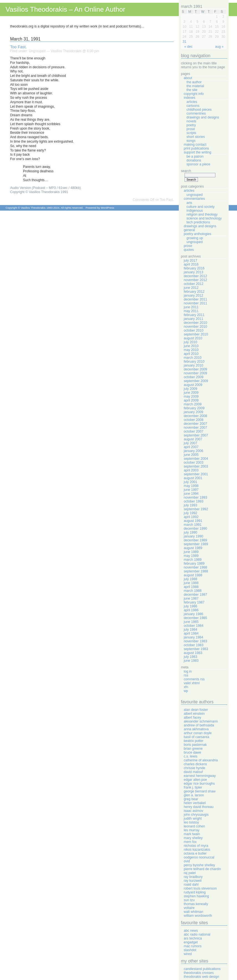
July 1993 (191, 505)
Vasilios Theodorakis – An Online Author (65, 9)
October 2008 (194, 420)
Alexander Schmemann (201, 721)
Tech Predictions (198, 222)
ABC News (191, 931)
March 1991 (193, 525)
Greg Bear (191, 799)
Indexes (190, 98)
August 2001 (193, 478)
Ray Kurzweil (193, 881)
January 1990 (193, 536)
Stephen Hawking (196, 896)
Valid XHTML (192, 683)
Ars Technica (193, 938)
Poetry (191, 125)
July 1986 (191, 606)
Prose (191, 129)
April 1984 (191, 633)
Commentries (196, 113)
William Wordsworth (198, 916)
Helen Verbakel (195, 803)
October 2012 (194, 284)
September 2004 (196, 459)
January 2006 (193, 451)
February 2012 (194, 292)
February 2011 (194, 315)
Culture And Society (201, 207)
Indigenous (195, 211)
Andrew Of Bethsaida (199, 725)
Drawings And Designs (203, 117)
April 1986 (191, 610)
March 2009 (193, 404)
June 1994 (191, 494)
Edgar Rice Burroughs (199, 784)
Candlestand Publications (202, 969)
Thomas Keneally (196, 904)
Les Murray (192, 830)
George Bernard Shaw (200, 791)
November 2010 (195, 327)
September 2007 (196, 435)
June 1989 (191, 552)
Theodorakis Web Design (202, 977)
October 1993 (194, 501)
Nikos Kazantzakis (197, 850)
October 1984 (194, 626)
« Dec (188, 47)
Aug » (219, 47)
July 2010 (191, 342)
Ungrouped (37, 51)
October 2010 (194, 330)
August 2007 (193, 439)
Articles (192, 102)
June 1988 (191, 583)
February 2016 (194, 268)
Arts (189, 203)
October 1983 (194, 645)
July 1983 (191, 657)
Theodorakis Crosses (199, 973)
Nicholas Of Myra (196, 846)
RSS (186, 675)
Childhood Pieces (199, 110)
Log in (188, 671)
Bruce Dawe (193, 752)
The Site (192, 90)
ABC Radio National (197, 934)
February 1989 (194, 564)
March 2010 (193, 358)
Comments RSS (194, 679)
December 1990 (195, 529)
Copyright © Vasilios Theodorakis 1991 (39, 192)
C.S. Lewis (191, 756)
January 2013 (193, 272)
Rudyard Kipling (195, 892)
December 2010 (195, 323)
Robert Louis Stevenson (200, 888)
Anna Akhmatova (196, 729)
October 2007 (194, 431)
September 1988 (196, 571)
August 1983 (193, 653)
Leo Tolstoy (191, 822)
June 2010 (191, 346)
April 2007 (191, 447)
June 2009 (191, 393)
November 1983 (195, 641)
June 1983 (191, 661)
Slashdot (190, 950)
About (188, 78)
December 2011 (195, 299)
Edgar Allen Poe (195, 780)
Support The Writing (197, 152)
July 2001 (191, 482)
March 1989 (193, 560)
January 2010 (193, 365)
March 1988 (193, 591)
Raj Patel (190, 873)
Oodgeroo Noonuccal (199, 857)
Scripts (191, 133)
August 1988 (193, 575)
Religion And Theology (202, 214)
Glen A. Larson (194, 795)
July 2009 (191, 389)
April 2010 (191, 354)
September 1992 (196, 509)
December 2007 (195, 424)
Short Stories (196, 137)
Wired (188, 954)
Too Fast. (18, 47)
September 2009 (196, 381)
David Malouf (193, 772)
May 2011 (191, 311)
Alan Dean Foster (196, 710)
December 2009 (195, 369)
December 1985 (195, 618)
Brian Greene (193, 749)
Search (186, 171)
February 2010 (194, 362)
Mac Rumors (193, 946)
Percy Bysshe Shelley (199, 865)
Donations (194, 160)
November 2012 (195, 280)
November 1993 (195, 497)
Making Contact (195, 145)
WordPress (107, 208)
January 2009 (193, 412)
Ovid (187, 861)
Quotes (189, 250)
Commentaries (194, 199)
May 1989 (191, 556)
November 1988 (195, 567)
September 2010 (196, 334)
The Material (195, 86)
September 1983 (196, 649)
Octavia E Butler (195, 853)
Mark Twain (192, 834)
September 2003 (196, 466)
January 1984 (193, 637)
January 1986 (193, 614)
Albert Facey (193, 718)
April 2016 (191, 264)
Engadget (191, 942)
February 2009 (194, 408)
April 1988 (191, 587)
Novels (191, 121)
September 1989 (196, 544)
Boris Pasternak (195, 745)
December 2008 (195, 416)
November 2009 (195, 373)
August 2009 (193, 385)
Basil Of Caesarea (197, 737)
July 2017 (191, 261)
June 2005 (191, 455)
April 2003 (191, 470)
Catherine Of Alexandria (201, 760)
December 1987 (195, 595)
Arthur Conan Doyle (198, 733)
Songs (191, 141)
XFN (186, 687)
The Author (194, 82)
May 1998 (191, 486)
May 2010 (191, 350)
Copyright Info (194, 94)
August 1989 (193, 548)
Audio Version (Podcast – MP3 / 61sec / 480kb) (45, 188)
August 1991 (193, 521)
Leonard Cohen (194, 826)
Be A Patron (195, 156)
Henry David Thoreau (199, 807)
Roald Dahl (191, 885)
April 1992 (191, 517)
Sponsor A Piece (198, 164)
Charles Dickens (195, 764)
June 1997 (191, 490)
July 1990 (191, 532)
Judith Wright (193, 819)
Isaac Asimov (193, 811)
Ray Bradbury (193, 877)
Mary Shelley (193, 838)
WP (186, 691)
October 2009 (194, 377)
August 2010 (193, 338)
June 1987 (191, 598)
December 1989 (195, 540)
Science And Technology (204, 218)
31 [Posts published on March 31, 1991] (185, 42)
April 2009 (191, 400)
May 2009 (191, 396)
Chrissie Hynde (195, 768)
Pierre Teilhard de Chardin (202, 869)
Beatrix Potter (194, 741)
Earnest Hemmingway (200, 776)
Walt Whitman (193, 912)
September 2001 (196, 474)
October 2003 (194, 463)
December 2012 (195, 276)
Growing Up (195, 238)
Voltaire (189, 908)
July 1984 (191, 630)
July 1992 (191, 513)
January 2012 (193, 295)
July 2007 (191, 443)
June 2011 (191, 307)
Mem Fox (190, 842)
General (189, 230)
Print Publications (196, 148)
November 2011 (195, 303)
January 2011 (193, 319)
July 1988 (191, 579)
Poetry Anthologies (197, 234)
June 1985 (191, 622)
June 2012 (191, 288)
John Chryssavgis (196, 815)
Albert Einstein (194, 714)
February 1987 (194, 602)
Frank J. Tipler (193, 787)
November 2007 (195, 428)
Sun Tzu (189, 900)
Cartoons (193, 106)
